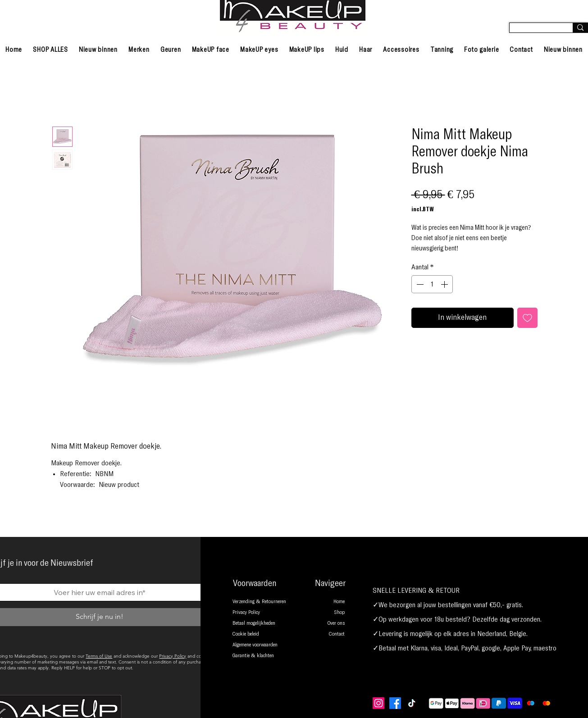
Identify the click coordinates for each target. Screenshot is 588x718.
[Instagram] (378, 703)
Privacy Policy (173, 656)
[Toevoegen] (527, 318)
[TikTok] (412, 703)
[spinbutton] (432, 284)
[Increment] (445, 284)
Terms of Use (99, 656)
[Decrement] (419, 284)
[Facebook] (395, 703)
